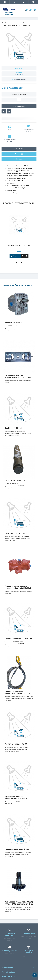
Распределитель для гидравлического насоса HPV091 (19, 376)
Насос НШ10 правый (13, 323)
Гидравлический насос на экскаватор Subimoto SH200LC (18, 587)
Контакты (19, 159)
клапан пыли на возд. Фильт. (17, 849)
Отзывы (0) (19, 154)
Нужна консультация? (19, 94)
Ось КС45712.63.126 (13, 428)
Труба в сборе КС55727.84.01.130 (19, 639)
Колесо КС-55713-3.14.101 (16, 533)
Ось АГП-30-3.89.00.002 (15, 481)
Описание (19, 149)
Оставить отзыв (20, 79)
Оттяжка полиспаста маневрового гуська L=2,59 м (17, 692)
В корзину (15, 256)
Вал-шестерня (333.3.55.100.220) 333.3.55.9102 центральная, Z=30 (19, 903)
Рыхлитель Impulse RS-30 (16, 744)
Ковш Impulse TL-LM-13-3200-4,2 (19, 245)
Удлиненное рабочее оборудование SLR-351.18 (16, 798)
